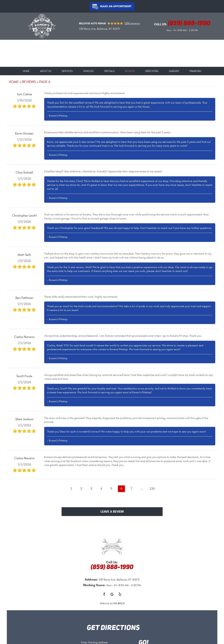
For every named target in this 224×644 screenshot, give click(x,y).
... (141, 489)
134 (152, 489)
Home (26, 71)
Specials (109, 71)
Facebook (104, 595)
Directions (152, 71)
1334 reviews (132, 23)
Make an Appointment (116, 6)
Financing (195, 71)
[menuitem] (26, 70)
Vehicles (88, 71)
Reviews (130, 71)
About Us (46, 71)
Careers (174, 71)
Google (112, 595)
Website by (112, 603)
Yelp (120, 595)
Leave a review (112, 512)
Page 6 (45, 82)
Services (67, 71)
